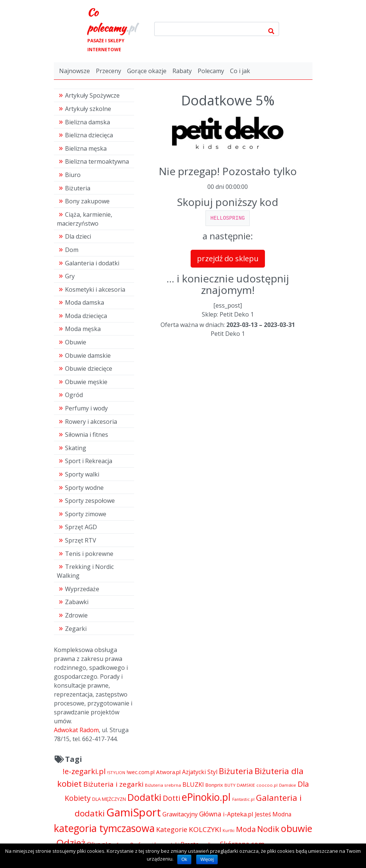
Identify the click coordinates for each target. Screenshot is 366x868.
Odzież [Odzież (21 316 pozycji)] (71, 843)
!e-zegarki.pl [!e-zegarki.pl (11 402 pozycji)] (84, 771)
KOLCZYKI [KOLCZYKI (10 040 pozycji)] (205, 829)
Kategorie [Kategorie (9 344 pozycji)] (172, 829)
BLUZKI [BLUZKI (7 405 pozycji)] (193, 785)
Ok (184, 859)
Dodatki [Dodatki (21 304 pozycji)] (144, 797)
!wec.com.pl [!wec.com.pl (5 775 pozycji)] (141, 772)
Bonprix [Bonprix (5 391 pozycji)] (214, 785)
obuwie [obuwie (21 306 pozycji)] (297, 828)
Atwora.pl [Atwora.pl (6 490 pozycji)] (168, 772)
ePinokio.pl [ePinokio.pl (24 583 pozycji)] (206, 797)
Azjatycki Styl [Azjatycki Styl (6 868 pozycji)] (200, 772)
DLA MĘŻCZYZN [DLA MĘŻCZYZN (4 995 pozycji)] (109, 799)
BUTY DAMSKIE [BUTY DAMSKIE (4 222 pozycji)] (240, 785)
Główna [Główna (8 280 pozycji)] (210, 814)
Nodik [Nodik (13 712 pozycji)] (268, 829)
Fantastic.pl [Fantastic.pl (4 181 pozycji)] (243, 799)
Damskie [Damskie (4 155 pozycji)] (288, 785)
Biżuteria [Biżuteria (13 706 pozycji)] (236, 771)
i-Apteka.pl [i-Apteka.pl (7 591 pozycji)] (238, 814)
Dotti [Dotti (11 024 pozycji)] (171, 798)
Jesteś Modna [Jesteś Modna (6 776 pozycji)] (273, 814)
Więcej (207, 859)
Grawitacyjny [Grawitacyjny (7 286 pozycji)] (180, 814)
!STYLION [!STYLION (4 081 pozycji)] (116, 772)
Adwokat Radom (76, 730)
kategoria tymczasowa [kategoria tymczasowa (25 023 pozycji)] (104, 828)
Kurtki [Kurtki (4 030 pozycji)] (229, 830)
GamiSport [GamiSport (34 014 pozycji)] (134, 812)
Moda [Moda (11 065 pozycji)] (246, 829)
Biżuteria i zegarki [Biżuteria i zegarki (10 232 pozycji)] (113, 784)
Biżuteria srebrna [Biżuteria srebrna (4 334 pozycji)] (163, 785)
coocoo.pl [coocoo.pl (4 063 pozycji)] (267, 785)
